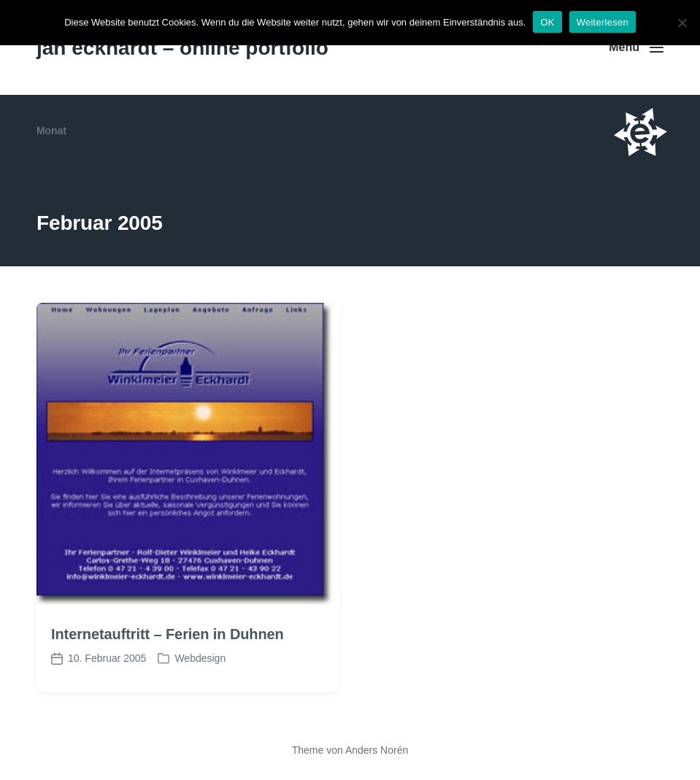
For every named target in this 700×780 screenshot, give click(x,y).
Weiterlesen (603, 22)
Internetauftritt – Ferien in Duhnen (168, 634)
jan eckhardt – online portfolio (182, 48)
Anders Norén (377, 750)
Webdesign (200, 658)
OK (547, 22)
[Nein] (682, 23)
